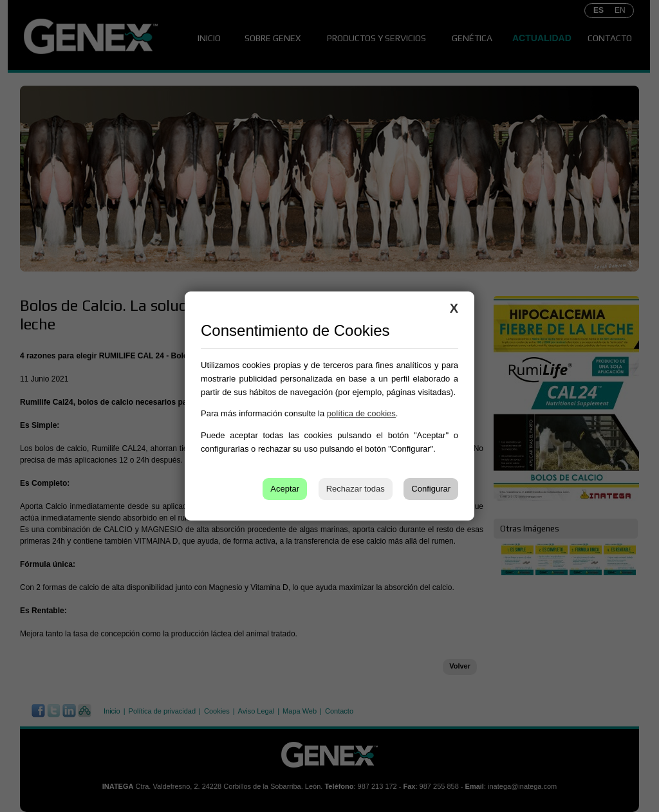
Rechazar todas (356, 489)
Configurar (431, 489)
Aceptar (285, 489)
